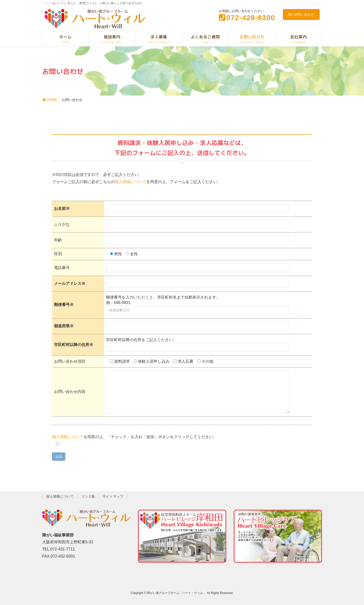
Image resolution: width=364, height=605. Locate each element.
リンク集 (88, 496)
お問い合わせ (301, 14)
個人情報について (131, 182)
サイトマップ (113, 496)
